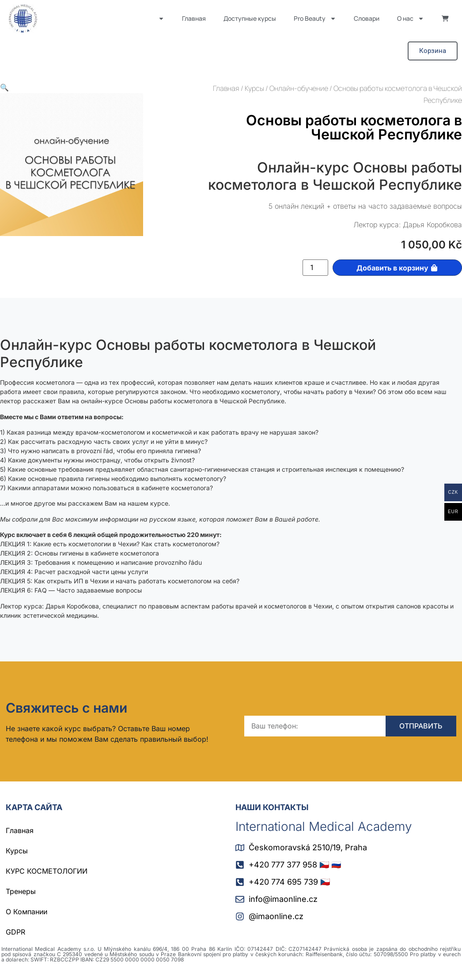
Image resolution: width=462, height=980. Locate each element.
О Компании (27, 912)
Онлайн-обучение (299, 88)
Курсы (254, 88)
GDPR (15, 932)
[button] (4, 88)
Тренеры (21, 891)
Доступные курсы (250, 18)
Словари (367, 18)
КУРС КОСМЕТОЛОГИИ (47, 871)
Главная (194, 18)
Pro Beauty (315, 19)
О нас (411, 19)
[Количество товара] (315, 268)
